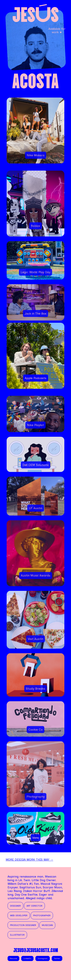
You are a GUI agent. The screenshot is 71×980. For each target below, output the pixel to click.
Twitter (57, 958)
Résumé (13, 958)
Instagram (43, 958)
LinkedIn (27, 958)
